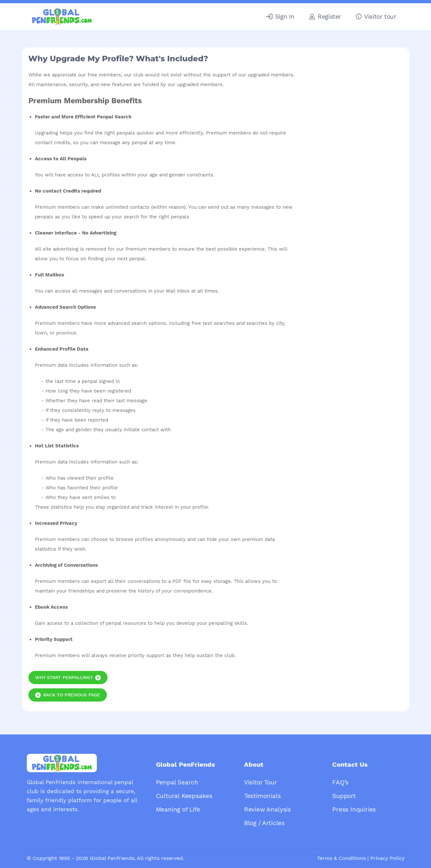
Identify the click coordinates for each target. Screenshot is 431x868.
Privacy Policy (387, 858)
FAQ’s (340, 782)
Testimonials (262, 796)
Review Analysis (267, 809)
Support (344, 796)
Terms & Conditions (341, 858)
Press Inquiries (354, 809)
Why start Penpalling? (64, 677)
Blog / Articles (264, 823)
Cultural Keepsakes (184, 796)
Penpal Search (177, 782)
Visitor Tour (261, 782)
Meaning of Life (178, 809)
